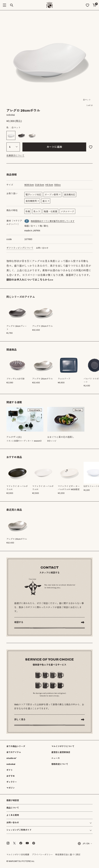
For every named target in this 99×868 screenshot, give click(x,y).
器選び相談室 (13, 801)
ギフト (10, 770)
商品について (13, 808)
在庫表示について (15, 156)
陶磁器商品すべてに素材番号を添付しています (53, 221)
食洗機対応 (70, 195)
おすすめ (11, 776)
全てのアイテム (14, 752)
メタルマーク (67, 212)
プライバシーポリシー (42, 855)
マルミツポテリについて (63, 746)
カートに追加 (54, 147)
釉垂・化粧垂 (50, 212)
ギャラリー (12, 782)
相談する (19, 622)
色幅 (28, 212)
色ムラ (37, 212)
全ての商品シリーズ (16, 746)
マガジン (11, 788)
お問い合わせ (42, 248)
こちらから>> (45, 280)
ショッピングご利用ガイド (19, 830)
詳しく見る (20, 720)
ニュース (56, 758)
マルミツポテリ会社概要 (18, 855)
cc (58, 185)
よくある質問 (13, 815)
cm (29, 185)
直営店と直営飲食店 (61, 752)
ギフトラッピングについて (20, 248)
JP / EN (83, 844)
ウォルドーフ (64, 379)
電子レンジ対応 (33, 195)
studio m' (11, 758)
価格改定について (60, 764)
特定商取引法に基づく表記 (68, 855)
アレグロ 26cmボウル (42, 379)
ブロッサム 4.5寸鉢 (15, 379)
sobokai (11, 764)
